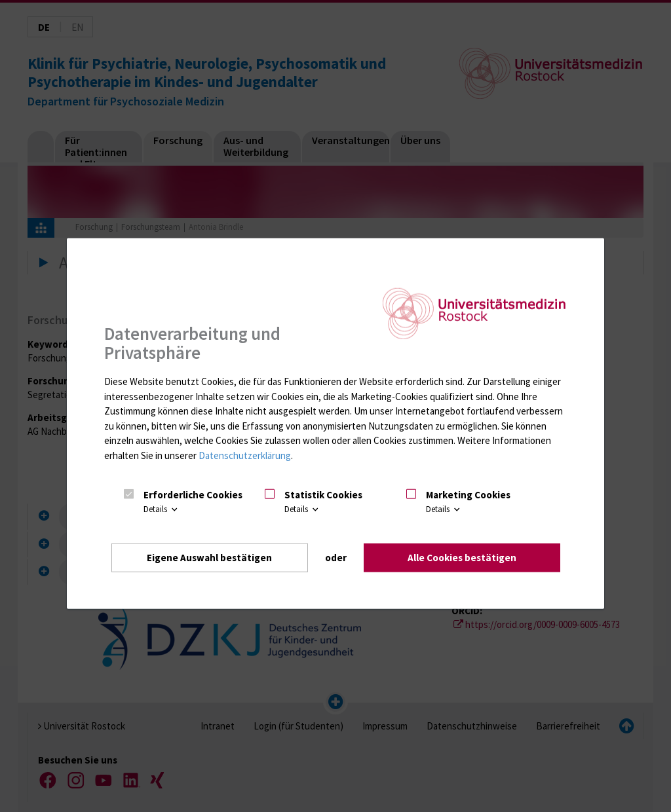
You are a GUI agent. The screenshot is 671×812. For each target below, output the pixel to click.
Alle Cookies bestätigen (462, 558)
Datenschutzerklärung (245, 455)
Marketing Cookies (468, 495)
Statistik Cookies (323, 495)
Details (162, 509)
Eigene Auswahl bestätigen (209, 558)
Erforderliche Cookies (193, 495)
